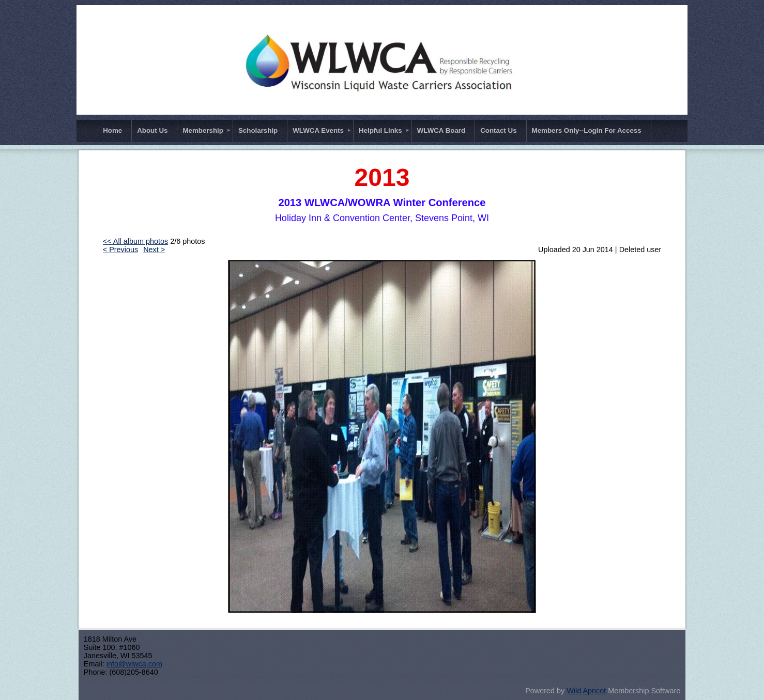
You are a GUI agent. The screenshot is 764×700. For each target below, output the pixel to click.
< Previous (120, 250)
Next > (154, 250)
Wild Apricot (586, 691)
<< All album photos (135, 241)
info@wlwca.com (134, 664)
